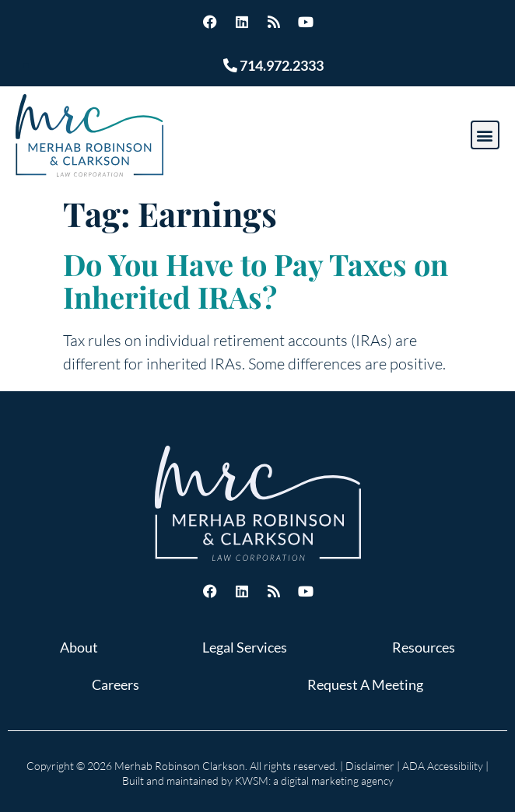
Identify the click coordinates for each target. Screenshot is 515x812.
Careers (116, 684)
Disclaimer (370, 766)
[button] (485, 135)
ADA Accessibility (443, 766)
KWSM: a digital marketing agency (314, 780)
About (79, 647)
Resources (424, 647)
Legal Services (245, 647)
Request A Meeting (365, 684)
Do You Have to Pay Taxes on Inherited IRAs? (256, 280)
